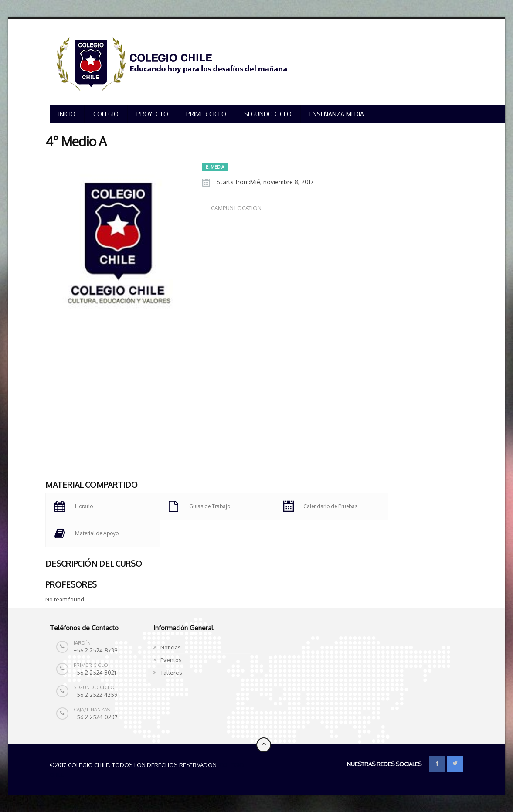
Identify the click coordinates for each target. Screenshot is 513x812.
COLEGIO (106, 114)
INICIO (67, 114)
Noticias (171, 647)
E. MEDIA (215, 167)
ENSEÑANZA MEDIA (337, 114)
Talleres (171, 673)
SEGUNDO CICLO (268, 114)
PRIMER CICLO (206, 114)
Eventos (171, 660)
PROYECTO (152, 114)
